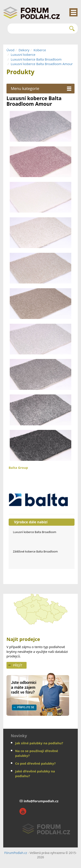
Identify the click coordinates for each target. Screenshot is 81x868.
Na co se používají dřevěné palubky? (37, 753)
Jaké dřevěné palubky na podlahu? (35, 773)
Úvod (10, 50)
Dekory (24, 50)
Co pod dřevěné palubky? (35, 763)
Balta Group (42, 488)
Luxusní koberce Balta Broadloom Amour (42, 64)
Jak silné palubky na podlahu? (39, 743)
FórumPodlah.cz (16, 853)
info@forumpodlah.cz (41, 801)
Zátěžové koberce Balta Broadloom (35, 551)
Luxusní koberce (23, 54)
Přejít (18, 665)
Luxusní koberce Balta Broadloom (36, 59)
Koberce (40, 50)
